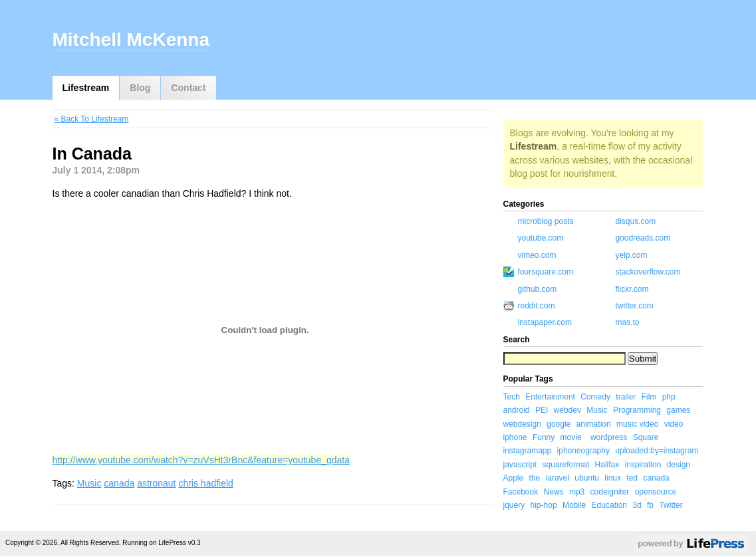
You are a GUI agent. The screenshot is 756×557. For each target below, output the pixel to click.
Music (89, 483)
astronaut (156, 483)
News (554, 492)
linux (613, 478)
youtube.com (541, 238)
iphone (515, 437)
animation (594, 424)
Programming (637, 410)
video (674, 424)
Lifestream (86, 88)
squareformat (566, 465)
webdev (567, 410)
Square (646, 437)
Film (649, 397)
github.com (538, 289)
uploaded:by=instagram (657, 451)
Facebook (521, 492)
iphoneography (583, 451)
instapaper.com (545, 322)
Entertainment (550, 397)
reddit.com (537, 306)
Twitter (671, 505)
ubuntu (587, 478)
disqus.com (636, 221)
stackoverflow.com (648, 272)
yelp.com (632, 255)
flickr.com (632, 289)
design (679, 465)
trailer (626, 397)
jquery (514, 505)
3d (637, 505)
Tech (512, 397)
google (559, 424)
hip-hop (544, 505)
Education (609, 505)
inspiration (643, 465)
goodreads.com (643, 238)
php (669, 397)
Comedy (595, 397)
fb (650, 505)
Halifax (607, 465)
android (517, 410)
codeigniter (610, 492)
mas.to (628, 322)
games (678, 410)
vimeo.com (537, 255)
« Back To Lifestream (92, 119)
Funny (544, 437)
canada (119, 483)
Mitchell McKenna (131, 40)
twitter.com (635, 306)
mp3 (577, 492)
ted (632, 478)
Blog (140, 88)
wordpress (609, 437)
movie (571, 437)
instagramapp (528, 451)
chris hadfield (206, 483)
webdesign (522, 424)
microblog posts (546, 221)
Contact (188, 88)
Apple (514, 478)
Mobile (574, 505)
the (535, 478)
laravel (558, 478)
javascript (520, 465)
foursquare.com (546, 272)
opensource (656, 492)
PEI (542, 410)
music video (637, 424)
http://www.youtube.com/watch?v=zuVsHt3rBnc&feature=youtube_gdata (201, 460)
